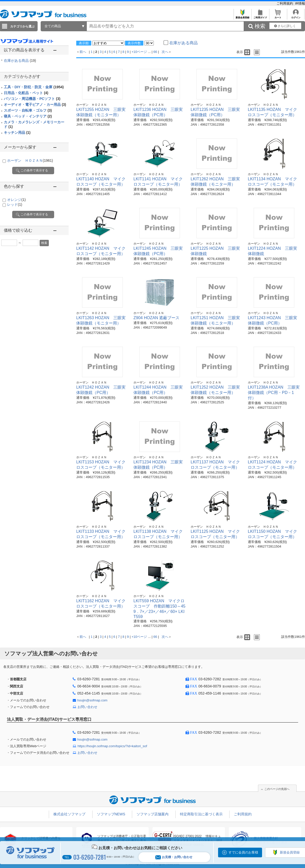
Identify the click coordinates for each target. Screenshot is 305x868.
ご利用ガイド (260, 16)
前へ (83, 52)
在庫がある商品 (20, 61)
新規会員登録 (242, 16)
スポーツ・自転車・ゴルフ (28, 110)
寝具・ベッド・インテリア (28, 116)
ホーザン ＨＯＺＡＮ (30, 160)
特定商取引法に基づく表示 (201, 814)
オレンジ (16, 200)
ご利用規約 (285, 3)
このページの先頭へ (277, 789)
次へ (165, 52)
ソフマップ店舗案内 (152, 814)
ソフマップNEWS (111, 814)
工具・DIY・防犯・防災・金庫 (34, 87)
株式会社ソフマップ (69, 814)
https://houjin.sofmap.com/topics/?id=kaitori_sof (112, 746)
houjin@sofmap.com (92, 700)
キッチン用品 (17, 133)
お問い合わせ (87, 707)
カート (278, 16)
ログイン (296, 16)
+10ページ (139, 52)
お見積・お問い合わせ (174, 857)
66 (155, 52)
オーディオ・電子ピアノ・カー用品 (35, 105)
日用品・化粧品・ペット (26, 93)
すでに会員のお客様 (243, 852)
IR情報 (300, 3)
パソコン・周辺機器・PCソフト (32, 99)
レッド (15, 204)
